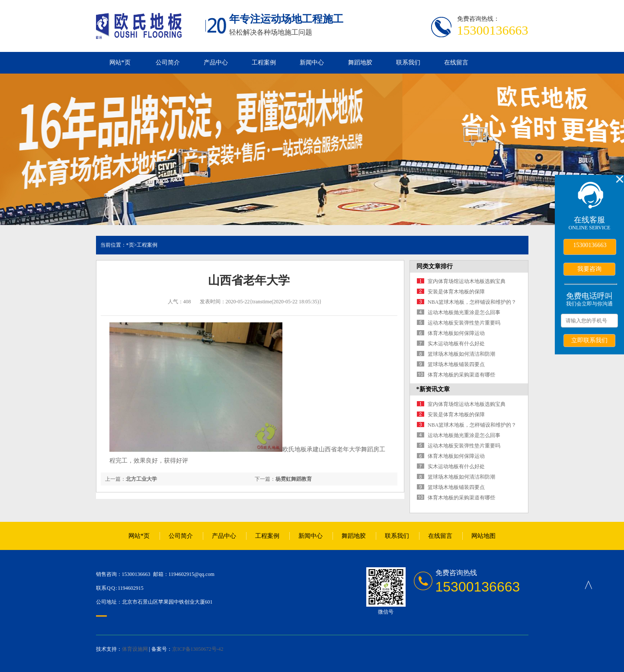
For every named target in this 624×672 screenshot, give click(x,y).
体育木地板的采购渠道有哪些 (461, 375)
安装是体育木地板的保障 (456, 292)
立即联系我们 (589, 340)
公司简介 (168, 63)
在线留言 (456, 63)
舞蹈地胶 (360, 63)
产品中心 (216, 63)
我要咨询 (589, 269)
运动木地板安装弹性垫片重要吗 (464, 323)
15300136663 (590, 245)
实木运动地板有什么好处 (456, 344)
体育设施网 (135, 649)
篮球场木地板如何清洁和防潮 (461, 354)
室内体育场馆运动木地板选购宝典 (467, 281)
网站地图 (483, 536)
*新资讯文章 (433, 389)
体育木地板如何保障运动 (456, 333)
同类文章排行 (435, 266)
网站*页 (120, 63)
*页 (130, 245)
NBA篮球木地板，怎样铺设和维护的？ (472, 302)
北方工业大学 (141, 479)
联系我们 (408, 63)
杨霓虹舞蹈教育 (294, 479)
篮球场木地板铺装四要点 (456, 364)
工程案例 (264, 63)
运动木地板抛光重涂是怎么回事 (464, 312)
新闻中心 (312, 63)
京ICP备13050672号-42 (198, 649)
